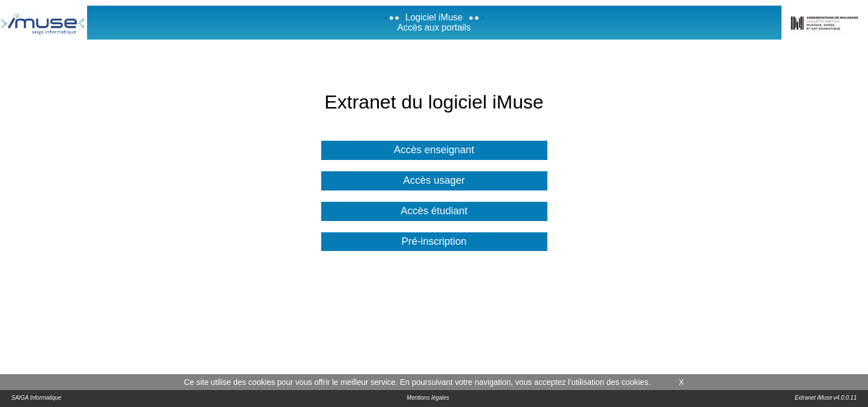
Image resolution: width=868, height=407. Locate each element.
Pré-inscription (434, 241)
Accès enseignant (434, 150)
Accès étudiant (434, 211)
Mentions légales (428, 398)
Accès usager (434, 180)
